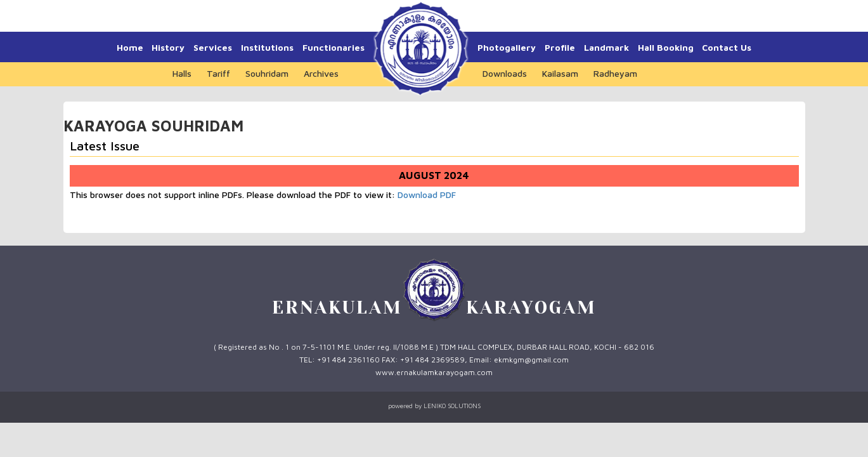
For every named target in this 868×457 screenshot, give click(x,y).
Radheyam (615, 73)
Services (213, 47)
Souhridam (267, 73)
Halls (182, 73)
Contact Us (727, 47)
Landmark (606, 47)
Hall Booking (666, 47)
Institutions (267, 47)
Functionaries (334, 47)
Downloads (505, 73)
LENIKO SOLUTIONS (452, 406)
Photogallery (507, 47)
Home (130, 47)
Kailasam (560, 73)
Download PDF (427, 195)
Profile (560, 47)
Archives (321, 73)
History (168, 47)
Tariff (218, 73)
